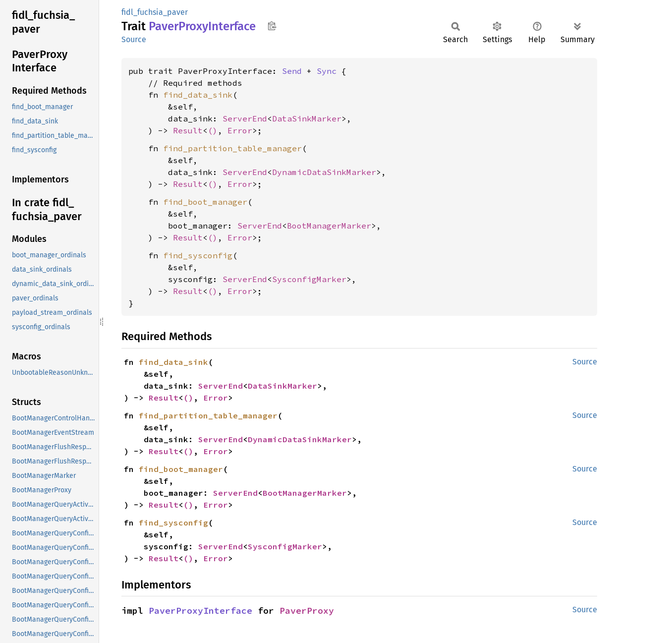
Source (134, 39)
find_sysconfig (198, 255)
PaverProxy (307, 611)
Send (292, 71)
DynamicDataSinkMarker (324, 172)
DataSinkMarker (307, 118)
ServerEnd (245, 118)
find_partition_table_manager (232, 148)
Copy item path (272, 26)
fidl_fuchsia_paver (155, 12)
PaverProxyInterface (200, 611)
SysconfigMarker (309, 279)
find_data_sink (198, 95)
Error (240, 130)
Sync (327, 71)
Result (188, 130)
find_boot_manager (205, 202)
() (213, 130)
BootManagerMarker (329, 226)
